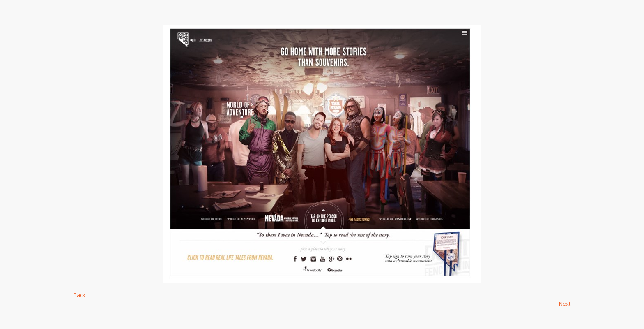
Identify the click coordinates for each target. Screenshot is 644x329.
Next (565, 304)
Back (79, 295)
